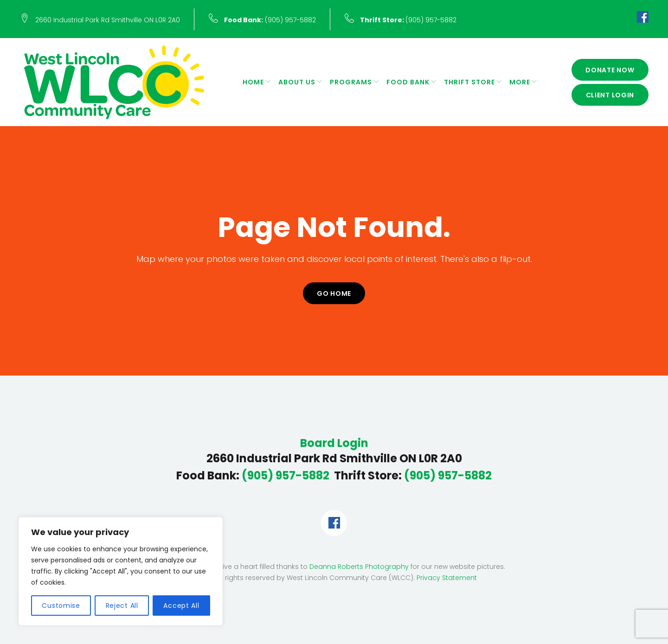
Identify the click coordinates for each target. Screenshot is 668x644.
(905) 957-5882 (270, 20)
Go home (334, 293)
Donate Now (610, 70)
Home (253, 82)
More (520, 82)
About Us (297, 82)
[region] (121, 571)
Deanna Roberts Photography (359, 567)
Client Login (610, 95)
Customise (61, 606)
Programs (351, 82)
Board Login (334, 443)
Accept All (181, 606)
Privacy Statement (447, 578)
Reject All (122, 606)
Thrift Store (469, 82)
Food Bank (408, 82)
